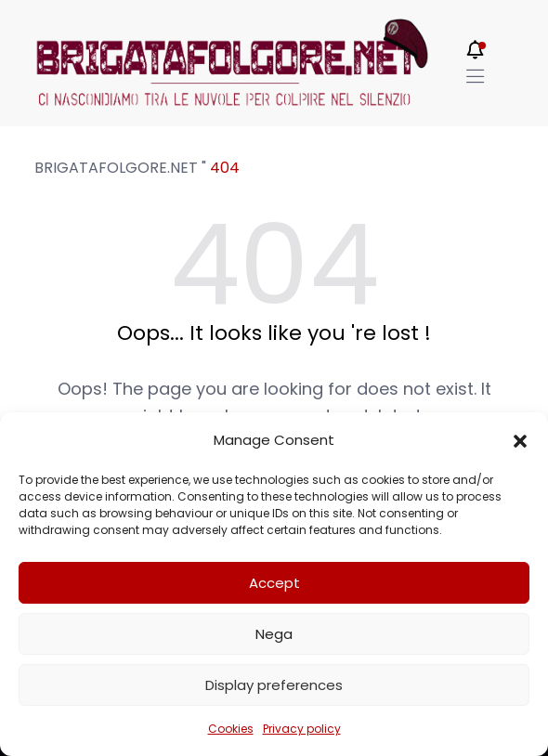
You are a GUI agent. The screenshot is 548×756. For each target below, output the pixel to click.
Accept (274, 583)
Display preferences (274, 685)
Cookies (231, 729)
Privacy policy (302, 729)
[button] (520, 440)
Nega (274, 634)
